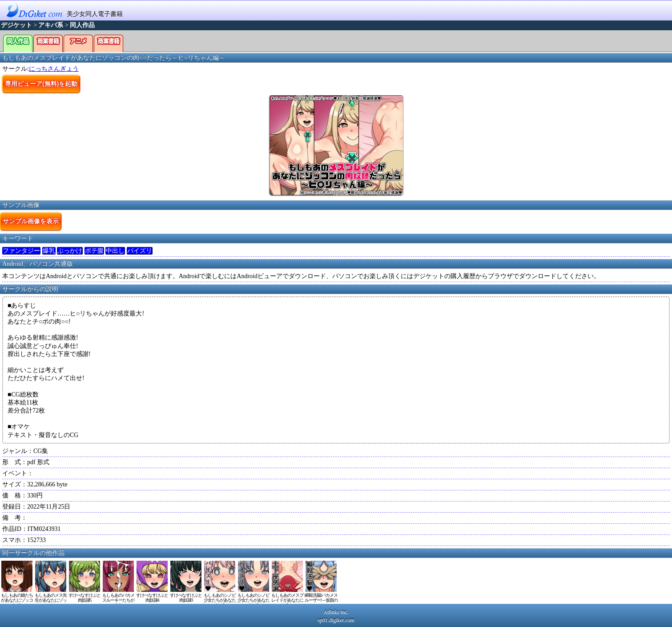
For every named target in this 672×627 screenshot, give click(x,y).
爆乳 (49, 251)
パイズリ (140, 251)
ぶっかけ (70, 251)
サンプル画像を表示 (31, 221)
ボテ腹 (94, 251)
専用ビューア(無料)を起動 (41, 84)
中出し (115, 251)
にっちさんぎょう (54, 69)
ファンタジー (21, 251)
